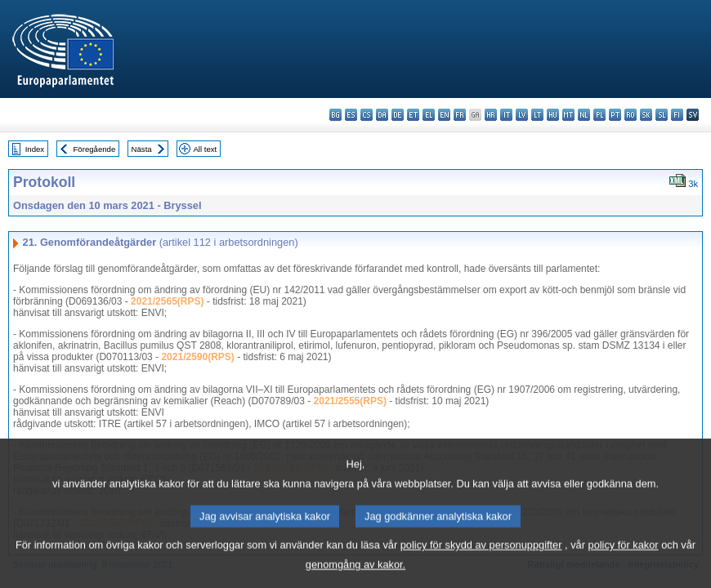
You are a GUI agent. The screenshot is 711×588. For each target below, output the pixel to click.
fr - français (460, 115)
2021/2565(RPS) (167, 301)
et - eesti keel (413, 115)
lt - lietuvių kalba (537, 115)
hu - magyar (553, 115)
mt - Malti (568, 115)
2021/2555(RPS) (350, 401)
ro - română (631, 115)
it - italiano (506, 115)
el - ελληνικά (429, 115)
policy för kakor (624, 561)
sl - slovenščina (662, 115)
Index (35, 149)
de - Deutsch (398, 115)
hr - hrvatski (491, 115)
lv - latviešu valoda (522, 115)
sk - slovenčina (646, 115)
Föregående (95, 149)
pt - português (615, 115)
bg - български (335, 115)
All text (205, 149)
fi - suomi (677, 115)
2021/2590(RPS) (197, 357)
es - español (351, 115)
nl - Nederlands (584, 115)
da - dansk (382, 115)
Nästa (142, 149)
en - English (444, 115)
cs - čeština (367, 115)
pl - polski (599, 115)
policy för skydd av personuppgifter (481, 561)
